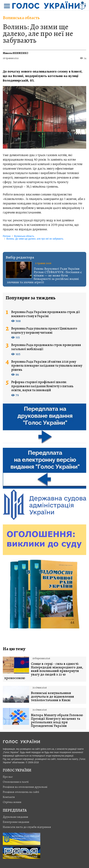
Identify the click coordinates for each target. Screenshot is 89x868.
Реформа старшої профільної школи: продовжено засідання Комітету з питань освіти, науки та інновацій (42, 386)
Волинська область (21, 18)
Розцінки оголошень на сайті (21, 792)
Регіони (7, 236)
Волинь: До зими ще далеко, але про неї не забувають (38, 33)
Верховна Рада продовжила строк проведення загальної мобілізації (46, 347)
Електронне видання (16, 822)
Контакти (9, 797)
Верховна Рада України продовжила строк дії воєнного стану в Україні (46, 314)
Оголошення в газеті (16, 782)
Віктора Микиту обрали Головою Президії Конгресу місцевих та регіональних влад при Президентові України (57, 720)
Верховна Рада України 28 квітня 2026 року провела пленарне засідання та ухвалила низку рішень (47, 366)
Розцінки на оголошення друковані (25, 787)
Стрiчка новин (12, 802)
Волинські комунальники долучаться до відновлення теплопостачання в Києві (52, 697)
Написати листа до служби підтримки (27, 827)
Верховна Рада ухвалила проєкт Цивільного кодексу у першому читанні (44, 331)
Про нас (8, 777)
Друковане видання (15, 817)
